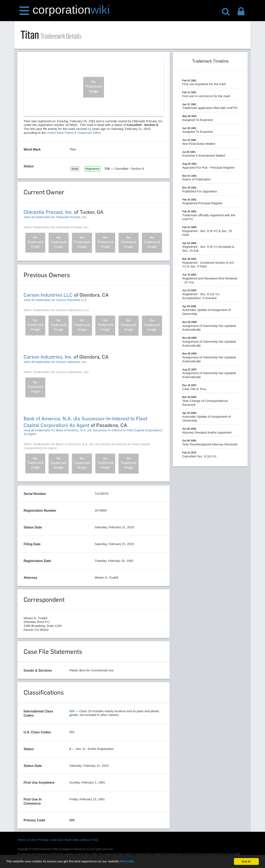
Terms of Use (26, 840)
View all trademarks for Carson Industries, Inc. (55, 362)
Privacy (43, 840)
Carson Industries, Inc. (48, 357)
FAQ (95, 840)
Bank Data (72, 840)
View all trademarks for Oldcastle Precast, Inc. (55, 217)
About (85, 840)
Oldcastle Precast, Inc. (48, 212)
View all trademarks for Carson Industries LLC (55, 300)
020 (72, 711)
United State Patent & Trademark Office (74, 133)
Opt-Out (56, 840)
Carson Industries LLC (48, 295)
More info (127, 862)
